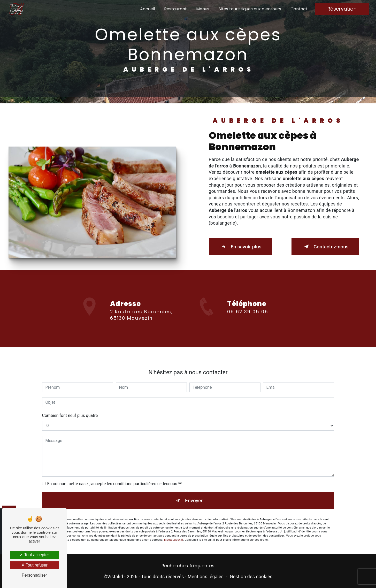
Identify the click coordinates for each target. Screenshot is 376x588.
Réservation (342, 9)
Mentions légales (206, 577)
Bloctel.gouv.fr (174, 532)
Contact (299, 9)
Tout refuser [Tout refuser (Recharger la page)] (34, 565)
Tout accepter (34, 555)
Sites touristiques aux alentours (250, 9)
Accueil (147, 9)
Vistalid (115, 577)
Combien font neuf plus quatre (70, 408)
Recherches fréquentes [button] (188, 566)
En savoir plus (240, 247)
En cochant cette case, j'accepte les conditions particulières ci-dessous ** (115, 476)
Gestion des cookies (251, 577)
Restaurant (175, 9)
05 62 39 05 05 (248, 319)
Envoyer (194, 493)
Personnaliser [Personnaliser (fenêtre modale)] (34, 575)
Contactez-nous (325, 247)
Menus (203, 9)
